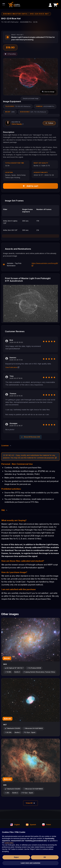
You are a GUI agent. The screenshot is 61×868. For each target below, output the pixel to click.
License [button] (6, 445)
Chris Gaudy (17, 124)
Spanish (31, 825)
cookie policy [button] (9, 843)
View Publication (12, 367)
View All (30, 803)
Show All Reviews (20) (30, 437)
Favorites (10, 54)
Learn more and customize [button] (30, 863)
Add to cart (30, 186)
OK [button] (45, 857)
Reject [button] (16, 857)
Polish (47, 825)
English (15, 825)
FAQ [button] (4, 510)
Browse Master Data (15, 14)
